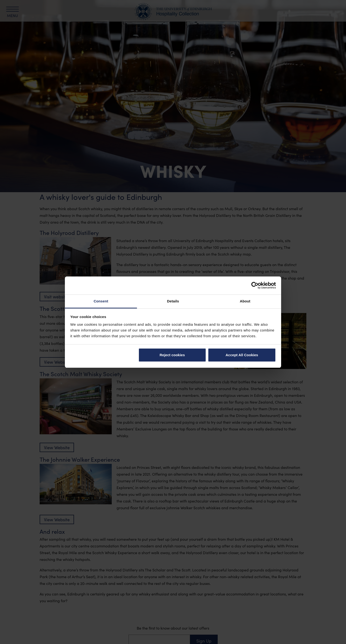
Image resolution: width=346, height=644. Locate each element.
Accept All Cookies (242, 355)
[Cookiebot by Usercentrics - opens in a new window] (255, 285)
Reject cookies (172, 355)
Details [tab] (173, 301)
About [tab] (245, 301)
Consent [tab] (101, 301)
